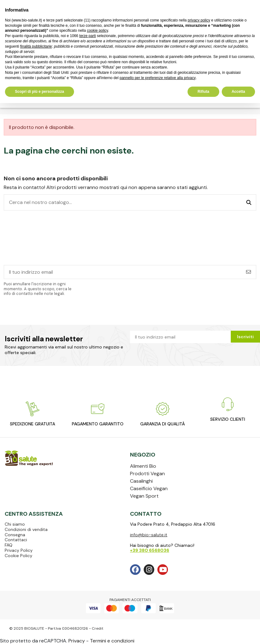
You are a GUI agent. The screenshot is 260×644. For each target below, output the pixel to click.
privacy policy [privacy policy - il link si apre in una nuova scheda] (199, 20)
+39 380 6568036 (150, 550)
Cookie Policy (19, 556)
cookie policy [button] (97, 31)
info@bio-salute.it (149, 535)
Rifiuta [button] (203, 92)
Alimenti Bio (143, 466)
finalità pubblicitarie (36, 46)
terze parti (88, 36)
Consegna (15, 535)
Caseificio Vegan (149, 488)
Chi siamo (15, 524)
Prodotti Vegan (147, 474)
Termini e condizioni (112, 641)
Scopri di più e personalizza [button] (39, 92)
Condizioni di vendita (26, 529)
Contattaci (16, 540)
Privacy (77, 641)
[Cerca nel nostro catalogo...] (249, 202)
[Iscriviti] (248, 272)
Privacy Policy (19, 550)
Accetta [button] (238, 92)
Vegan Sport (144, 496)
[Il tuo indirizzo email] (123, 272)
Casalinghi (141, 481)
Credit (97, 628)
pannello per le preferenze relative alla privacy (158, 78)
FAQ (9, 545)
